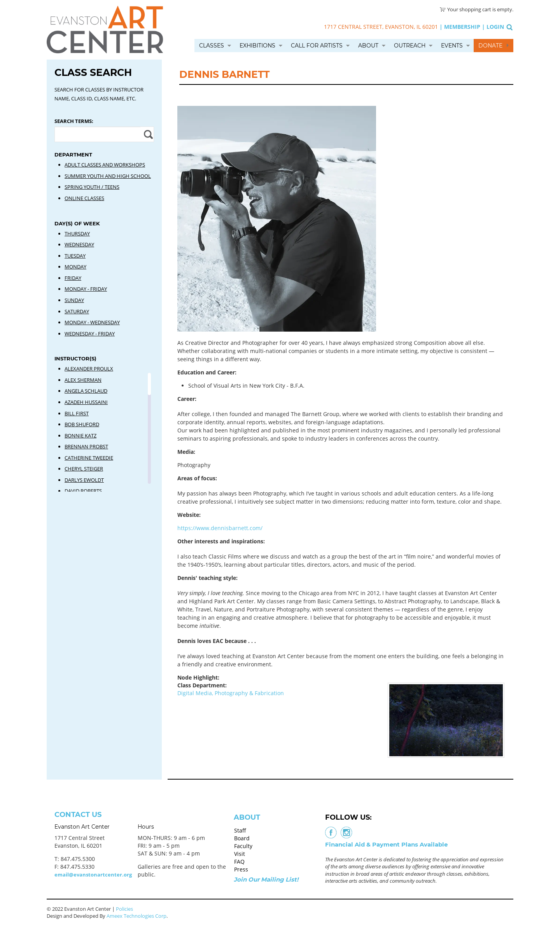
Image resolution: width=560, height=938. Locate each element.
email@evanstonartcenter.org (93, 875)
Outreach (410, 46)
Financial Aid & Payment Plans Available (386, 844)
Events (452, 46)
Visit (240, 854)
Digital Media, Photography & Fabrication (231, 693)
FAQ (239, 862)
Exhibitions (257, 46)
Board (242, 838)
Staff (240, 830)
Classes (212, 46)
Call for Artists (317, 46)
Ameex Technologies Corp (136, 916)
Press (241, 869)
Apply (147, 134)
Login (495, 27)
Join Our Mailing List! (266, 879)
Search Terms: (74, 121)
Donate (490, 46)
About (368, 46)
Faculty (243, 846)
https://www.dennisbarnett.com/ (221, 528)
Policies (124, 909)
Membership (462, 27)
